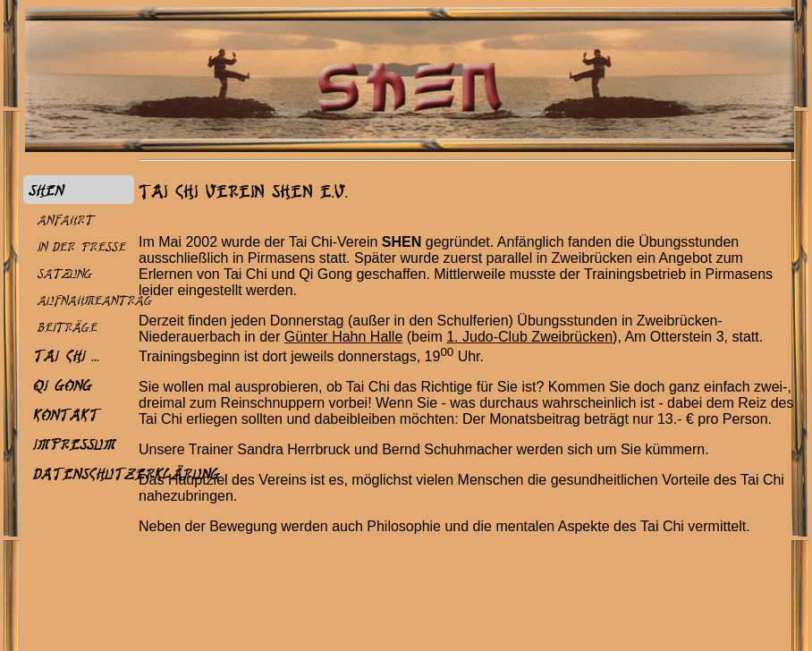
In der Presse (81, 246)
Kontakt (65, 414)
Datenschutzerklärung (126, 473)
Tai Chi (58, 355)
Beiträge (67, 327)
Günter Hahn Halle (344, 337)
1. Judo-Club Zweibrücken (529, 337)
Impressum (73, 444)
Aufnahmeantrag (94, 300)
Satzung (64, 273)
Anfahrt (65, 220)
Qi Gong (62, 385)
